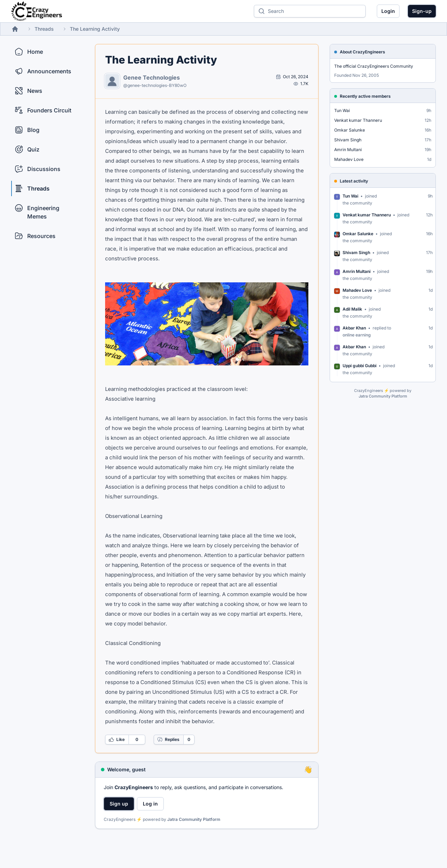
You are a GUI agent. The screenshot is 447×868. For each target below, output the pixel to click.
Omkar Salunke (350, 130)
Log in (150, 804)
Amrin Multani (348, 150)
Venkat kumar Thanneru (358, 120)
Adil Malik (352, 309)
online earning (357, 335)
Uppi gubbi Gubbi (360, 366)
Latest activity (354, 181)
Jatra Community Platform (194, 819)
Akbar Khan (354, 328)
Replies (168, 740)
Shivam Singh (348, 140)
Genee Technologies (152, 77)
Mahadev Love (349, 159)
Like (117, 740)
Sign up (119, 804)
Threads (44, 29)
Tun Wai (342, 110)
